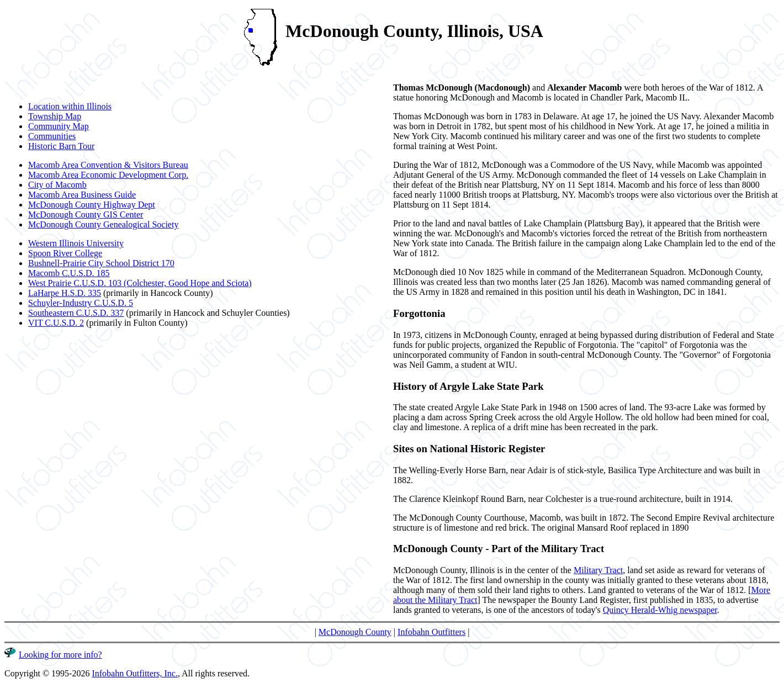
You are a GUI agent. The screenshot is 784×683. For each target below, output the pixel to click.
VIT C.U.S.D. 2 (56, 323)
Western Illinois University (76, 243)
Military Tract (598, 570)
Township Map (55, 116)
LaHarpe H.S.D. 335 (65, 293)
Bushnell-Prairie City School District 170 (101, 263)
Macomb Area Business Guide (82, 195)
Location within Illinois (70, 106)
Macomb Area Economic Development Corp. (108, 175)
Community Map (59, 126)
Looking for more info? (60, 655)
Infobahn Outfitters (431, 632)
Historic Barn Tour (61, 146)
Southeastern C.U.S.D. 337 (76, 313)
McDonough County (355, 632)
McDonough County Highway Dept (92, 205)
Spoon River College (65, 253)
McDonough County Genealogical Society (103, 224)
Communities (52, 136)
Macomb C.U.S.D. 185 (69, 273)
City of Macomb (57, 185)
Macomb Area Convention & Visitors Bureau (108, 165)
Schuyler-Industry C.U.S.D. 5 (81, 303)
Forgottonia (419, 313)
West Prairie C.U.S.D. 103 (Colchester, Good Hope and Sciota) (140, 283)
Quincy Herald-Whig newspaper (660, 610)
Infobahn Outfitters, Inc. (135, 673)
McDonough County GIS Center (86, 215)
